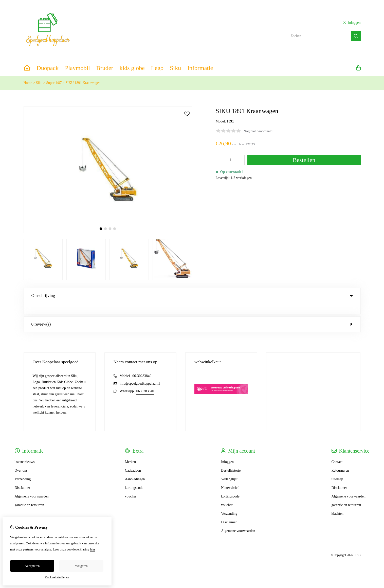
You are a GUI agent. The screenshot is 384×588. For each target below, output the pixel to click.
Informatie (200, 68)
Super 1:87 (54, 83)
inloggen (352, 23)
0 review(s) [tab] (192, 314)
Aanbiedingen (135, 469)
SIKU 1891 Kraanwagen (83, 83)
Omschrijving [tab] (192, 296)
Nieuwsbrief (230, 477)
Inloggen (227, 451)
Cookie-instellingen (57, 577)
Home (28, 83)
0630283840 (145, 381)
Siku (175, 68)
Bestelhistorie (231, 460)
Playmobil (77, 68)
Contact (337, 451)
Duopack (48, 68)
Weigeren (81, 566)
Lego (157, 68)
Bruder (105, 68)
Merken (131, 451)
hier (93, 549)
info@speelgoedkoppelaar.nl (140, 373)
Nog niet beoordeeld (258, 131)
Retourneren (340, 460)
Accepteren (32, 566)
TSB (358, 545)
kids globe (132, 68)
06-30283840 (142, 366)
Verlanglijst (229, 469)
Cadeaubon (133, 460)
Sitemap (337, 469)
